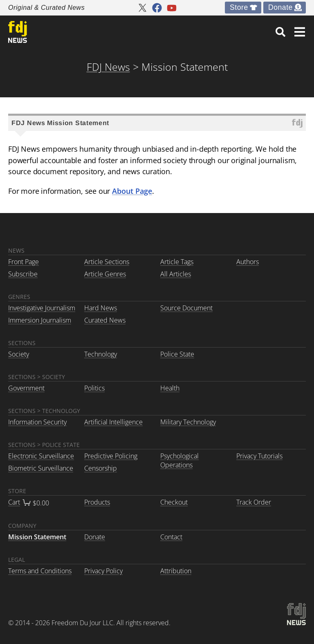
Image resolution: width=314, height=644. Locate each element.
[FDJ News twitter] (142, 8)
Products (97, 502)
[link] (280, 32)
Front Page (24, 262)
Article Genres (105, 274)
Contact (171, 537)
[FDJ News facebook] (157, 8)
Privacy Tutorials (259, 456)
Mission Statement (37, 537)
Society (19, 354)
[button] (300, 32)
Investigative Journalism (42, 308)
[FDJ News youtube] (172, 8)
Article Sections (107, 262)
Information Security (37, 422)
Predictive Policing (111, 456)
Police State (177, 354)
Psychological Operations (179, 460)
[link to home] (18, 32)
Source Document (186, 308)
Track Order (254, 502)
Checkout (174, 502)
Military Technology (188, 422)
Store (239, 7)
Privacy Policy (103, 571)
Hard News (101, 308)
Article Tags (177, 262)
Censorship (101, 468)
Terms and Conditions (40, 571)
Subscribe (23, 274)
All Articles (176, 274)
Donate (280, 7)
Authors (248, 262)
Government (26, 388)
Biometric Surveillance (41, 468)
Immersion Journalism (40, 320)
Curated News (105, 320)
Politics (94, 388)
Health (170, 388)
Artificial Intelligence (113, 422)
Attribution (176, 571)
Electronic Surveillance (41, 456)
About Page (132, 191)
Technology (101, 354)
